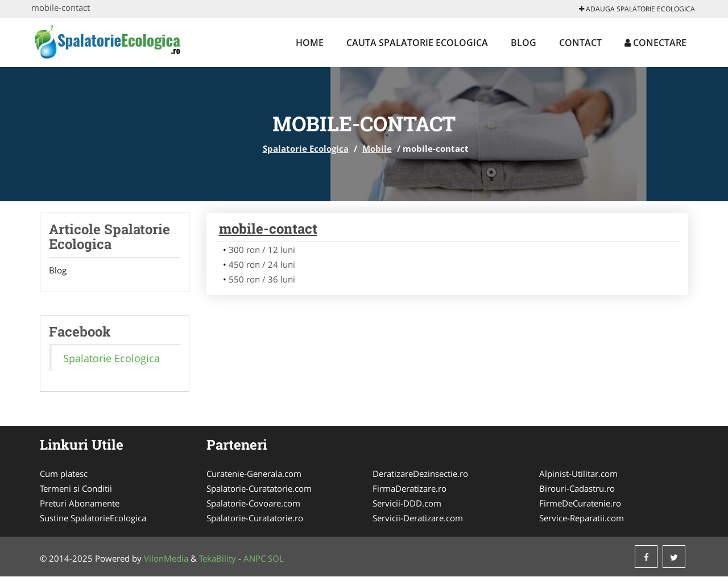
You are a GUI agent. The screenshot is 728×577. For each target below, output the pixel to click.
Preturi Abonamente (80, 504)
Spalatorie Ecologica (306, 148)
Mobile (377, 148)
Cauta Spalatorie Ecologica (417, 43)
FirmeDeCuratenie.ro (580, 504)
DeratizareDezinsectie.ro (420, 474)
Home (310, 43)
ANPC (255, 559)
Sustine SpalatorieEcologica (93, 518)
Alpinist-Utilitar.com (578, 474)
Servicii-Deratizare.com (418, 518)
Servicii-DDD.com (407, 504)
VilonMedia (166, 559)
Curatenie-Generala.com (254, 474)
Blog (524, 43)
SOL (276, 559)
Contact (580, 43)
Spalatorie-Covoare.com (253, 504)
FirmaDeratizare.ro (409, 489)
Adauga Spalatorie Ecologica (637, 9)
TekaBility (218, 559)
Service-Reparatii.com (582, 518)
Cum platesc (64, 474)
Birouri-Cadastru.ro (577, 489)
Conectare (655, 43)
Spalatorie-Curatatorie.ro (255, 518)
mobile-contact (268, 229)
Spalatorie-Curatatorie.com (259, 489)
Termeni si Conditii (76, 489)
